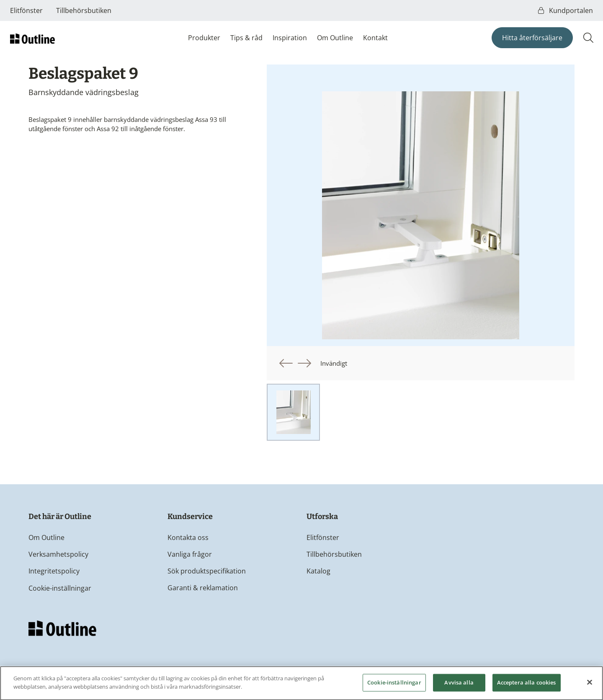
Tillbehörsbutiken (84, 10)
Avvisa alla (459, 685)
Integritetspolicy (54, 571)
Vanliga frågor (190, 554)
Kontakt (375, 38)
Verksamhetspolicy (58, 554)
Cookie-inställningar (60, 588)
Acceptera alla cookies (527, 685)
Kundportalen (566, 10)
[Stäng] (590, 685)
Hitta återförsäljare (532, 38)
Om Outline (335, 38)
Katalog (318, 571)
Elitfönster (26, 10)
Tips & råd (246, 38)
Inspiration (290, 38)
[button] (286, 363)
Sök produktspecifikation (207, 571)
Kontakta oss (188, 537)
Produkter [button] (204, 38)
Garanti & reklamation (203, 588)
